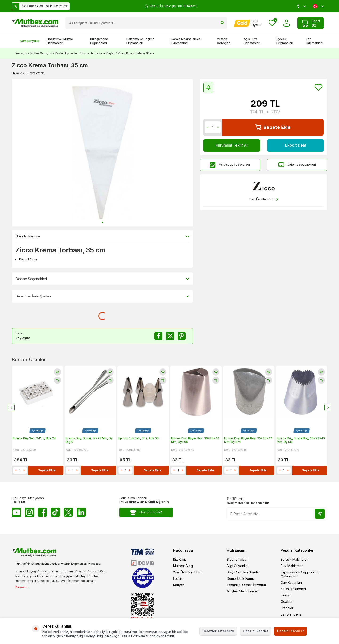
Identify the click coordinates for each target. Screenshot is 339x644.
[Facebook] (42, 512)
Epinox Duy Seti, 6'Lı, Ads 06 (139, 438)
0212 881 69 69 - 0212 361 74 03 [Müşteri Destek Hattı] (40, 6)
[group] (102, 153)
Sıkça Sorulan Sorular (243, 572)
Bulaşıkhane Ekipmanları (99, 41)
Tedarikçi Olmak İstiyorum (247, 585)
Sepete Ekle (273, 127)
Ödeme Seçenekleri (297, 165)
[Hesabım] (248, 23)
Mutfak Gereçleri (224, 41)
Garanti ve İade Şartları (102, 296)
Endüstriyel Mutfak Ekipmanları (60, 41)
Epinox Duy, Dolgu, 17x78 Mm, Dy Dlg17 (89, 440)
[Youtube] (16, 512)
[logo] (35, 23)
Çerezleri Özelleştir (218, 631)
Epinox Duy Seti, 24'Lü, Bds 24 (34, 438)
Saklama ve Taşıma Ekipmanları (140, 41)
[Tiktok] (55, 512)
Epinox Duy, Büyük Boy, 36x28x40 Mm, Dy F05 (195, 440)
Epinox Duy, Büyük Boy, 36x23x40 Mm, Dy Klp (301, 440)
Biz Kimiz (180, 559)
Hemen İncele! (146, 512)
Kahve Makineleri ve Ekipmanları (186, 41)
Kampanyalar (27, 41)
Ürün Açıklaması (102, 236)
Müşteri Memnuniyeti (243, 591)
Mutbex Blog (183, 566)
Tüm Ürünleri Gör (264, 199)
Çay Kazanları (291, 582)
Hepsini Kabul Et (291, 631)
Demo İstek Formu (241, 578)
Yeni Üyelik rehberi (188, 572)
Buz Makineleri (292, 566)
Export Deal (295, 145)
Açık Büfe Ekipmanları (252, 41)
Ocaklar (287, 602)
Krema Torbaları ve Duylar (98, 53)
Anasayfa (21, 53)
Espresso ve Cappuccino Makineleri (300, 574)
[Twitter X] (68, 512)
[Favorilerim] (272, 23)
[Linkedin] (81, 512)
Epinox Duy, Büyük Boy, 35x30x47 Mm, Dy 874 (248, 440)
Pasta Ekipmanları (67, 53)
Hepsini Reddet (256, 631)
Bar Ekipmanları (314, 41)
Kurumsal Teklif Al (232, 145)
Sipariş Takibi (237, 559)
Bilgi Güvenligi (238, 566)
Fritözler (287, 608)
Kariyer (179, 585)
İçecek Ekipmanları (285, 41)
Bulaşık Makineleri (295, 559)
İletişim (178, 578)
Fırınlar (286, 595)
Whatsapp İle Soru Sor (230, 165)
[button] (102, 222)
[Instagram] (29, 512)
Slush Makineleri (293, 589)
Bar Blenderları (292, 614)
